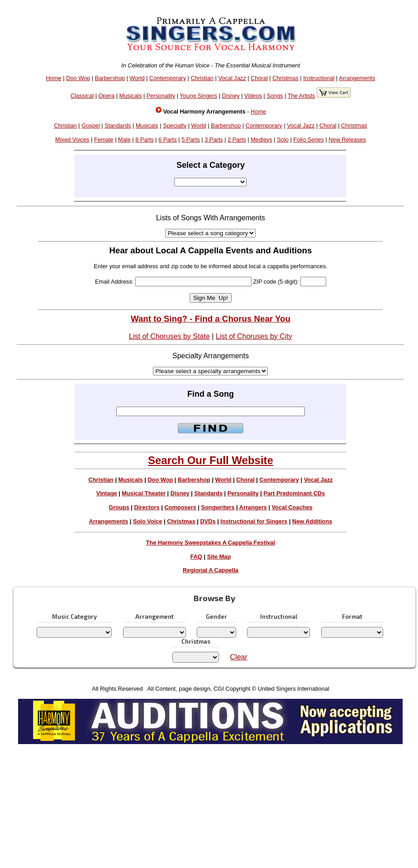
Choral (259, 78)
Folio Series (309, 140)
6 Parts (168, 140)
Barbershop (110, 78)
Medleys (261, 140)
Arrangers (253, 507)
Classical (82, 96)
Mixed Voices (72, 140)
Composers (180, 507)
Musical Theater (144, 493)
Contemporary (168, 78)
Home (54, 78)
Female (104, 140)
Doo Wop (78, 78)
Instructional (319, 78)
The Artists (301, 96)
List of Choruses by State (169, 336)
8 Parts (145, 140)
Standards (118, 126)
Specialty (175, 126)
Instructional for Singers (254, 521)
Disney (231, 96)
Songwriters (218, 507)
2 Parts (237, 140)
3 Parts (214, 140)
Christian (202, 78)
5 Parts (191, 140)
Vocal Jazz (232, 78)
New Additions (312, 521)
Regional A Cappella (211, 570)
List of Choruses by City (254, 336)
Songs (275, 96)
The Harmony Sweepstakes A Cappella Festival (211, 543)
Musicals (131, 96)
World (137, 78)
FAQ (196, 557)
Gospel (91, 126)
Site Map (219, 557)
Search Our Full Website (211, 460)
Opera (107, 96)
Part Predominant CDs (294, 493)
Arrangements (357, 78)
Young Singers (198, 96)
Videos (253, 96)
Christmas (285, 78)
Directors (147, 507)
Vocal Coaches (292, 507)
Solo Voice (147, 521)
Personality (161, 96)
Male (124, 140)
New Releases (347, 140)
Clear (239, 657)
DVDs (208, 521)
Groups (119, 507)
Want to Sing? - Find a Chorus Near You (211, 319)
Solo (283, 140)
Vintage (107, 493)
